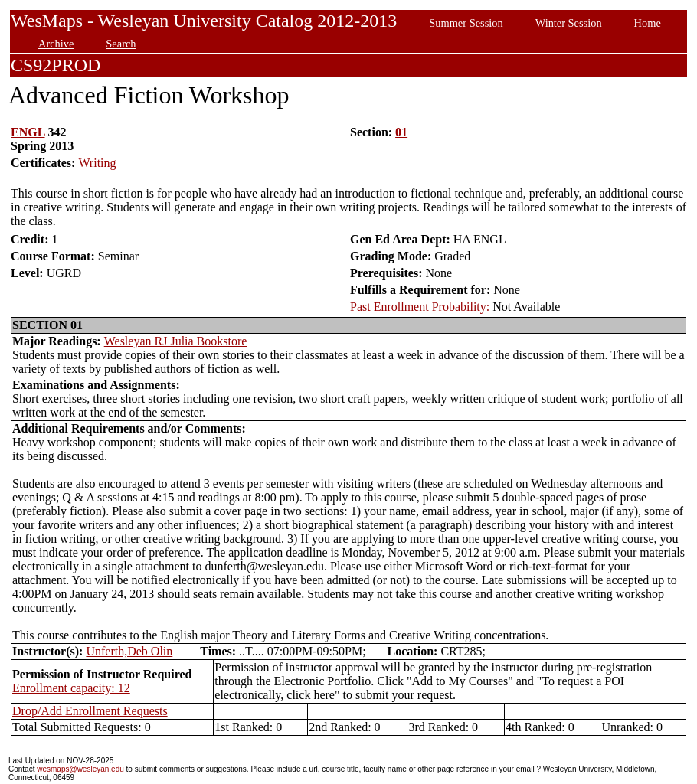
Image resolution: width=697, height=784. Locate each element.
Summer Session (466, 23)
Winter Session (569, 23)
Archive (56, 44)
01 (401, 132)
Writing (97, 163)
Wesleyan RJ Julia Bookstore (176, 341)
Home (648, 23)
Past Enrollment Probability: (420, 307)
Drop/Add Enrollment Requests (90, 711)
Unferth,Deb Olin (129, 651)
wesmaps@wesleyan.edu (81, 769)
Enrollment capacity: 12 (71, 688)
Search (121, 44)
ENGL (28, 132)
